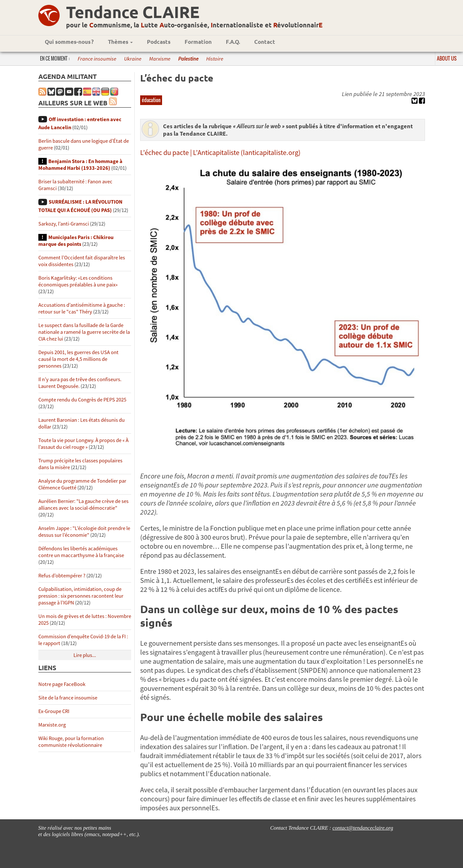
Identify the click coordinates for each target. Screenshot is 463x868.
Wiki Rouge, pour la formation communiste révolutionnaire (71, 742)
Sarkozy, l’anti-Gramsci (64, 224)
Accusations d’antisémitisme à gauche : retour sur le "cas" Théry (82, 308)
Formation (198, 42)
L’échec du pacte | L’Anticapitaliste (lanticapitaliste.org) (220, 152)
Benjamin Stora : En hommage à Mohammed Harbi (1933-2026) (80, 165)
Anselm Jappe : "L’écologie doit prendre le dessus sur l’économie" (84, 532)
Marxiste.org (52, 725)
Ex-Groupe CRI (54, 711)
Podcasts (159, 42)
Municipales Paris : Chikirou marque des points (76, 241)
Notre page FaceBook (62, 684)
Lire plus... (85, 655)
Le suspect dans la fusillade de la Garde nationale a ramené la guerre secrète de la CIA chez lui (84, 332)
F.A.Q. (233, 42)
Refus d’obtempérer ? (62, 576)
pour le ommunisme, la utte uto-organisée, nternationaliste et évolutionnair (194, 25)
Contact (265, 42)
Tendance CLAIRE (133, 12)
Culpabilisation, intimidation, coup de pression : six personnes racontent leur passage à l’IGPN (81, 596)
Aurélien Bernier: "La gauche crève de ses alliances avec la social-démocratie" (83, 505)
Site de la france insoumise (68, 698)
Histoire (215, 59)
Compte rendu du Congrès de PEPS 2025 (82, 400)
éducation (151, 100)
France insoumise (97, 59)
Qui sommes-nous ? (69, 42)
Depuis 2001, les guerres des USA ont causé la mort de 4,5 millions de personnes (78, 359)
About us (447, 58)
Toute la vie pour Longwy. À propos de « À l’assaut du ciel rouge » (83, 444)
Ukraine (133, 59)
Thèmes (120, 42)
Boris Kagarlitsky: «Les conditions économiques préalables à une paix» (78, 281)
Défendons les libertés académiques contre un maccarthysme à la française (81, 552)
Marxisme (160, 59)
